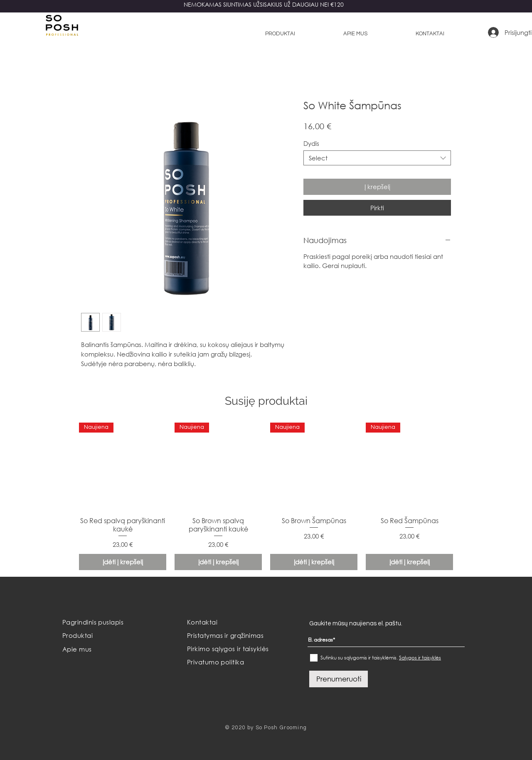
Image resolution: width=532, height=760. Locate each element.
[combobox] (377, 158)
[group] (266, 496)
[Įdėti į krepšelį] (123, 562)
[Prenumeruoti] (339, 679)
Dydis (311, 143)
